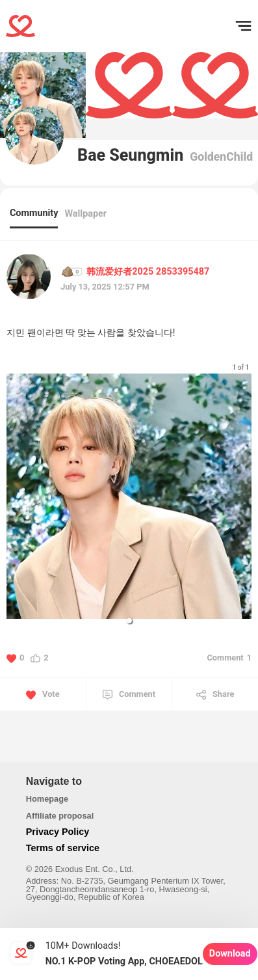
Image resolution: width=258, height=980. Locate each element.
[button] (129, 621)
